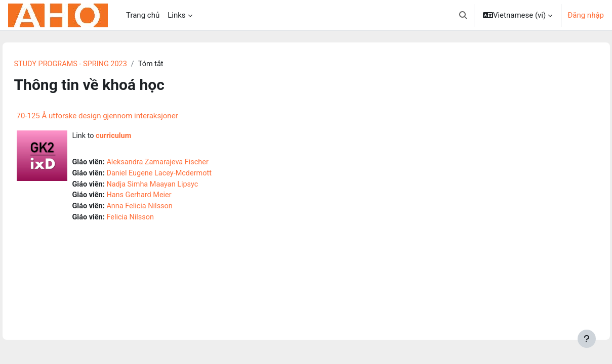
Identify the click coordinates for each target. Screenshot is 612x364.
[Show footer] (587, 339)
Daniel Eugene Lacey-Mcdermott (184, 175)
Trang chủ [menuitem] (143, 15)
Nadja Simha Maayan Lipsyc (177, 186)
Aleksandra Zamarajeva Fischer (182, 163)
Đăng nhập (586, 15)
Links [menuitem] (176, 15)
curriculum (137, 136)
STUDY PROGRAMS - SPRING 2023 (95, 64)
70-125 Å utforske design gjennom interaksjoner (119, 116)
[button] (463, 15)
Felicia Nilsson (154, 220)
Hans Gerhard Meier (163, 198)
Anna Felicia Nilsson (164, 209)
